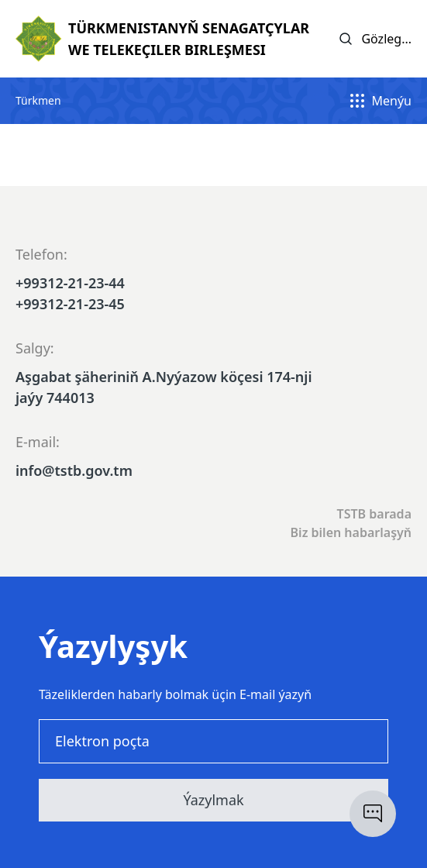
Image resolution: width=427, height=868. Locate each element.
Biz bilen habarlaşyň (351, 532)
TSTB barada (374, 514)
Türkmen (38, 100)
